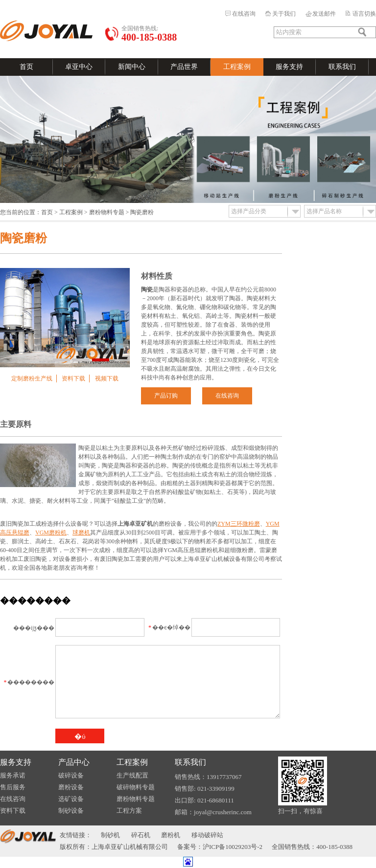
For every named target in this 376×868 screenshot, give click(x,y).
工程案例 (237, 67)
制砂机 (110, 835)
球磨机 (81, 533)
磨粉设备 (71, 787)
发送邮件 (324, 14)
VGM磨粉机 (51, 533)
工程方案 (129, 811)
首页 (26, 67)
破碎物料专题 (136, 787)
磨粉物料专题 (107, 212)
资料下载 (73, 378)
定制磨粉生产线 (32, 378)
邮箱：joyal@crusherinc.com (213, 812)
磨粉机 (171, 835)
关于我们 (284, 14)
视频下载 (107, 378)
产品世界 (184, 67)
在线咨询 (244, 14)
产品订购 (166, 396)
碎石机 (141, 835)
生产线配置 (132, 775)
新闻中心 (132, 67)
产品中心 (74, 762)
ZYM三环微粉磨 (239, 524)
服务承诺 (13, 775)
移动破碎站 (207, 835)
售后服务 (13, 787)
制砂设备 (71, 811)
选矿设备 (71, 799)
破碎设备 (71, 775)
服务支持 (289, 67)
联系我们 (342, 67)
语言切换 (364, 14)
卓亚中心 (79, 67)
